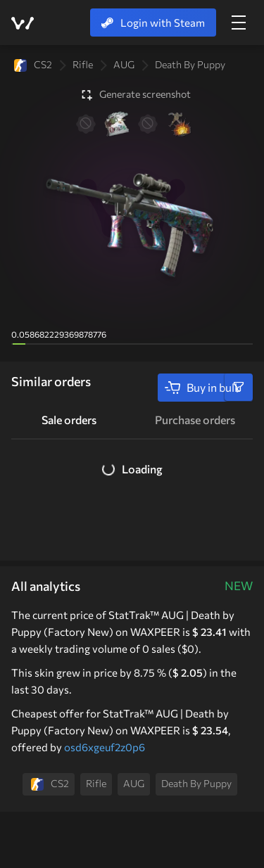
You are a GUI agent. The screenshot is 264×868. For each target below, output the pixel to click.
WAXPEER (23, 23)
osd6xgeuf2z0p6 (105, 747)
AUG (124, 64)
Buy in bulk (202, 388)
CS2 (33, 65)
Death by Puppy (190, 64)
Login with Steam (153, 23)
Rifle (83, 64)
